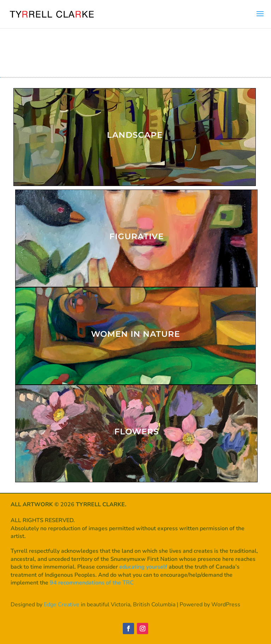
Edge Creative (62, 605)
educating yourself (143, 567)
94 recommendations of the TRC (92, 583)
